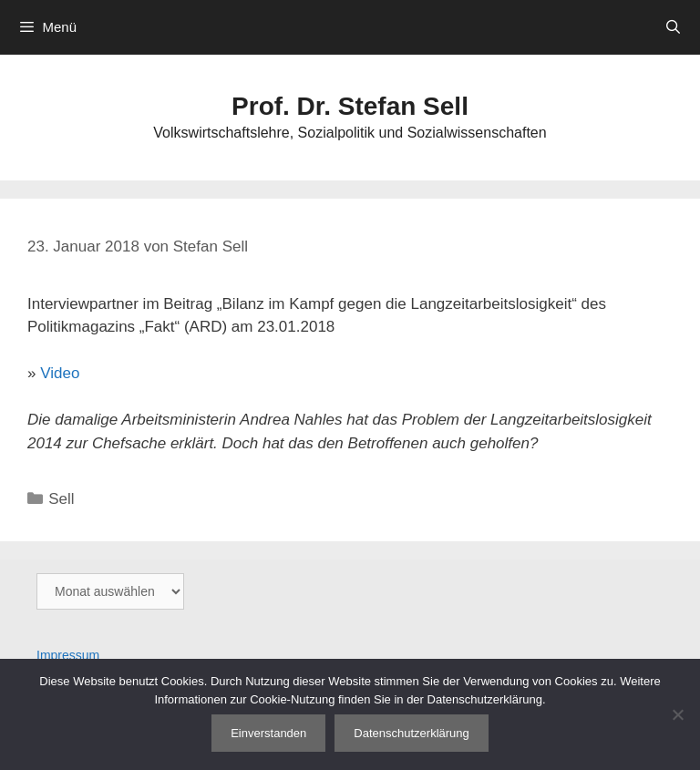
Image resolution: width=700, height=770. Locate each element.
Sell (61, 499)
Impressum (68, 655)
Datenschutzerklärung (411, 733)
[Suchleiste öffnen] (673, 27)
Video (60, 373)
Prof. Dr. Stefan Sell (350, 106)
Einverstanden (268, 733)
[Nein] (677, 714)
